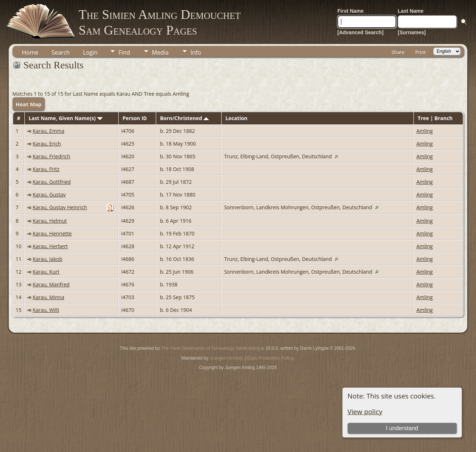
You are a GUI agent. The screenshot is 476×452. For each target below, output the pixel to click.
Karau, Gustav (49, 195)
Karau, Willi (46, 310)
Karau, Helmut (50, 221)
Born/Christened (185, 118)
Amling (425, 131)
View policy (365, 411)
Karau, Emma (49, 131)
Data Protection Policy (270, 358)
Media (160, 52)
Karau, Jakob (48, 259)
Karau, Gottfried (52, 182)
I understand (402, 428)
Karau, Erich (47, 144)
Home (30, 52)
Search (61, 52)
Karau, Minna (49, 297)
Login (90, 52)
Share (398, 52)
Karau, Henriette (52, 233)
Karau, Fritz (46, 169)
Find (124, 52)
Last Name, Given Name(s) (66, 118)
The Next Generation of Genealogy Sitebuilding (210, 348)
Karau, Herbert (50, 246)
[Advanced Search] (360, 32)
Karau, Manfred (51, 284)
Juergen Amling (226, 358)
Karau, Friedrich (51, 156)
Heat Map (29, 104)
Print (421, 52)
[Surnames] (412, 32)
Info (196, 52)
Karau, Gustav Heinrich (60, 207)
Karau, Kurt (46, 272)
